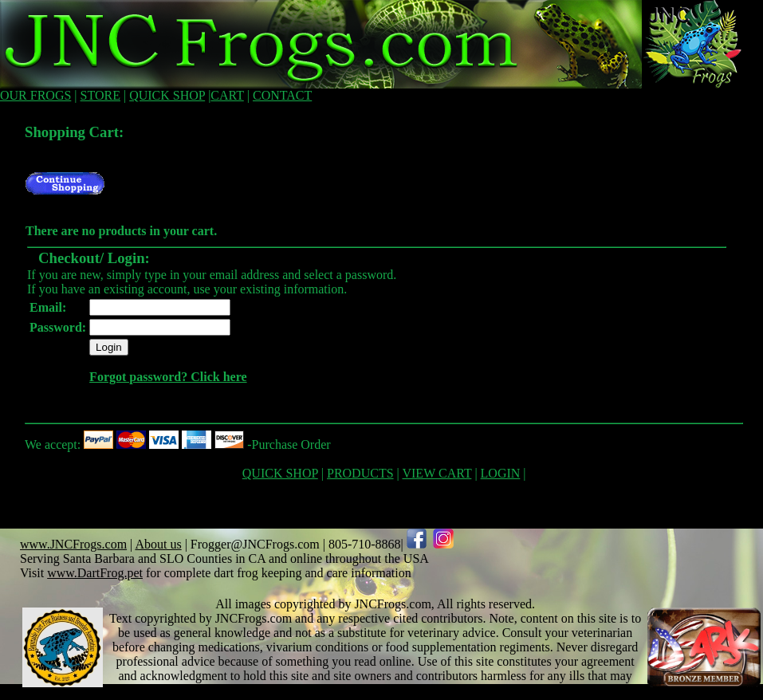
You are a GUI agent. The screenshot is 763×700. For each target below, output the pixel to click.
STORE (100, 95)
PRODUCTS (360, 473)
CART (227, 95)
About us (158, 544)
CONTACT (282, 95)
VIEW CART (437, 473)
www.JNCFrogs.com (73, 544)
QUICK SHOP (167, 95)
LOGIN (501, 473)
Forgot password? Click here (168, 377)
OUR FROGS (35, 95)
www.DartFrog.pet (95, 573)
